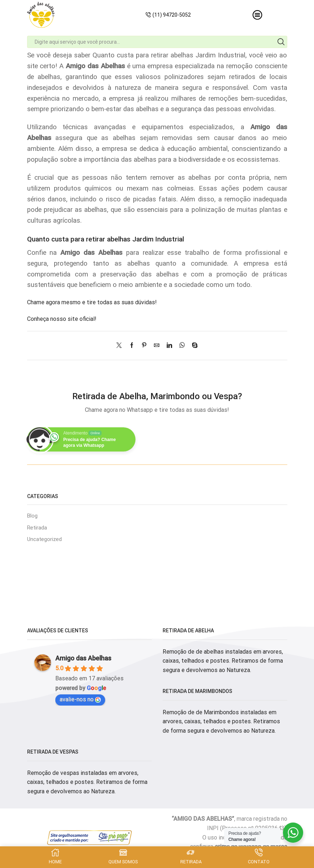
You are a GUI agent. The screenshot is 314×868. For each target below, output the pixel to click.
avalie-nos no (80, 701)
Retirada (38, 528)
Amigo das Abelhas (83, 660)
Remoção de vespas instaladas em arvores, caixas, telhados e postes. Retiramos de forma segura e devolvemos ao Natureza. (87, 784)
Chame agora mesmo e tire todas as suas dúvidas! (92, 302)
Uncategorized (46, 540)
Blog (33, 516)
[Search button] (281, 42)
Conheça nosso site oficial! (62, 319)
